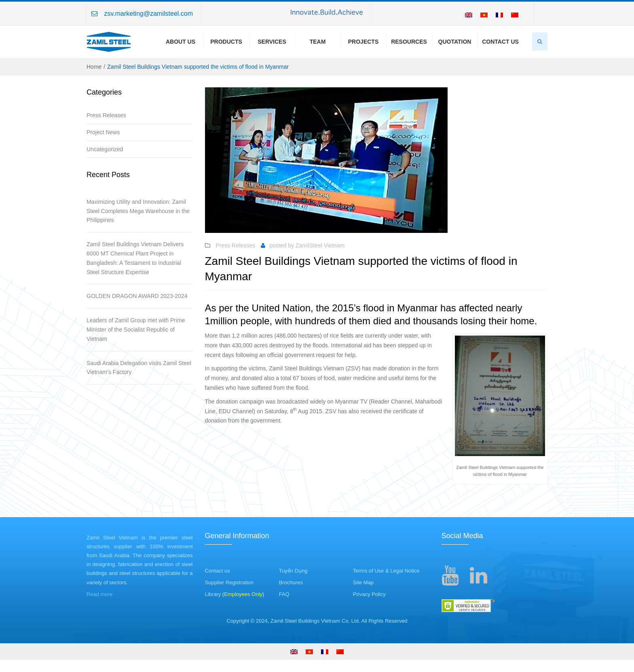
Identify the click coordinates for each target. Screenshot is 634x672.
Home (94, 67)
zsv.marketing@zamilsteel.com (148, 14)
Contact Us (500, 42)
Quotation (455, 42)
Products (226, 42)
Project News (103, 132)
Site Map (363, 582)
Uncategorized (105, 149)
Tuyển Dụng (293, 571)
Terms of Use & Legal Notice (386, 571)
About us (181, 42)
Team (318, 42)
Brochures (291, 582)
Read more (99, 594)
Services (272, 42)
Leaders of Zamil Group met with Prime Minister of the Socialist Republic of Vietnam (136, 330)
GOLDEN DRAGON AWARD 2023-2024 (137, 296)
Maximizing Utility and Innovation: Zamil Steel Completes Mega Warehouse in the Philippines (138, 211)
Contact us (218, 571)
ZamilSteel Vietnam (320, 245)
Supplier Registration (229, 582)
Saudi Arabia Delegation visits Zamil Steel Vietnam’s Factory (139, 368)
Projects (363, 42)
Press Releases (106, 115)
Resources (409, 42)
